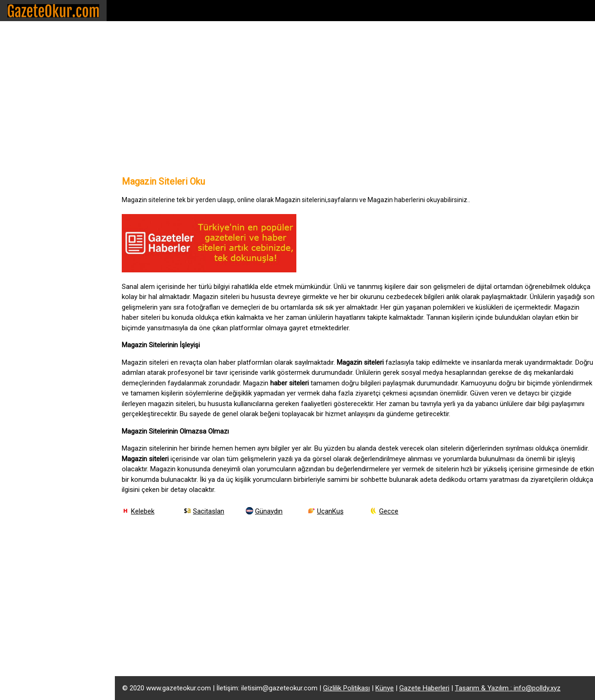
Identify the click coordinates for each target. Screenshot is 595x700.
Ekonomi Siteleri (37, 89)
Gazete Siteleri (34, 30)
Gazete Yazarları (37, 168)
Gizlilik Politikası (346, 688)
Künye (385, 688)
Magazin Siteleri (36, 109)
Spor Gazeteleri (35, 49)
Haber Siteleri (32, 69)
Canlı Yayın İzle (34, 207)
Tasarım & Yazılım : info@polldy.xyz (508, 688)
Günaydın (269, 511)
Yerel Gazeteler (35, 148)
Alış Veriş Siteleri (37, 188)
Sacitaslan (209, 511)
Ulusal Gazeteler (37, 128)
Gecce (389, 511)
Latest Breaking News (47, 227)
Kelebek (143, 511)
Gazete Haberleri (424, 688)
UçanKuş (330, 511)
